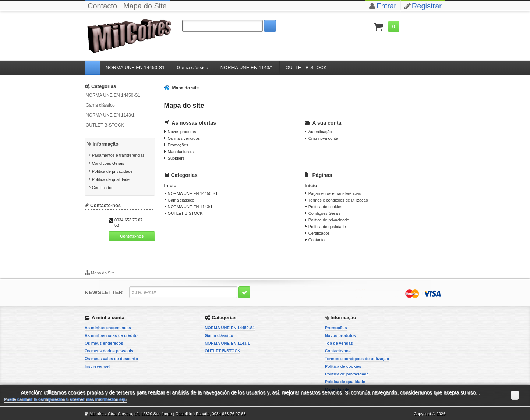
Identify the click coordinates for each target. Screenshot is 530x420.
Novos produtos (182, 132)
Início (170, 186)
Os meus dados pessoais (109, 351)
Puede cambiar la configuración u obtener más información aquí (66, 399)
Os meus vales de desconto (111, 359)
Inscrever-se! (97, 366)
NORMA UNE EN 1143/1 (110, 115)
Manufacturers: (181, 152)
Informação (106, 144)
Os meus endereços (104, 343)
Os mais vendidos (184, 138)
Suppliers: (177, 158)
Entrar (386, 6)
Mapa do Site (145, 6)
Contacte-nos (338, 351)
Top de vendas (339, 343)
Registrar (427, 6)
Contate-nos (132, 236)
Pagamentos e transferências (118, 155)
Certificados (103, 188)
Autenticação (320, 132)
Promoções (178, 145)
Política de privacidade (112, 171)
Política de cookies (325, 207)
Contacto (102, 6)
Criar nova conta (323, 138)
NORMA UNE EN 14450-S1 (113, 95)
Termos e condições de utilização (338, 200)
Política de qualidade (111, 179)
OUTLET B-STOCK (105, 125)
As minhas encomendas (108, 328)
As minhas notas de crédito (111, 335)
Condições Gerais (108, 163)
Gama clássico (100, 105)
